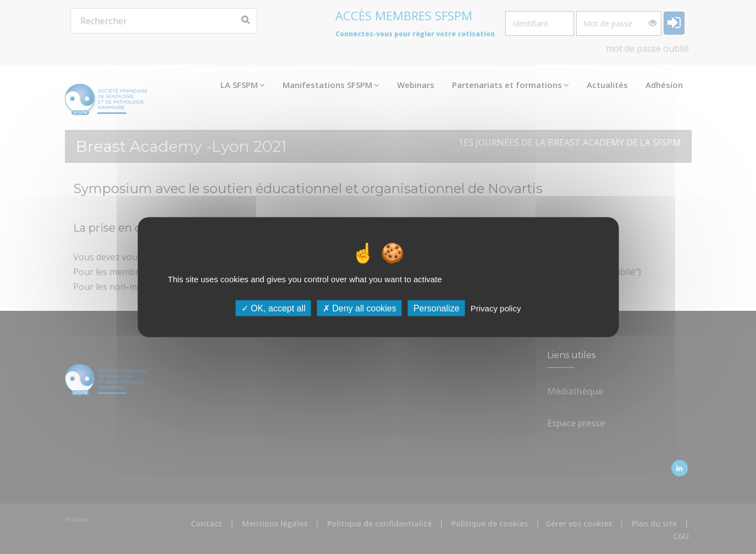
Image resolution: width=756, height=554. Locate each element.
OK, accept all (274, 308)
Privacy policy (496, 308)
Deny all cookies (360, 308)
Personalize (437, 308)
